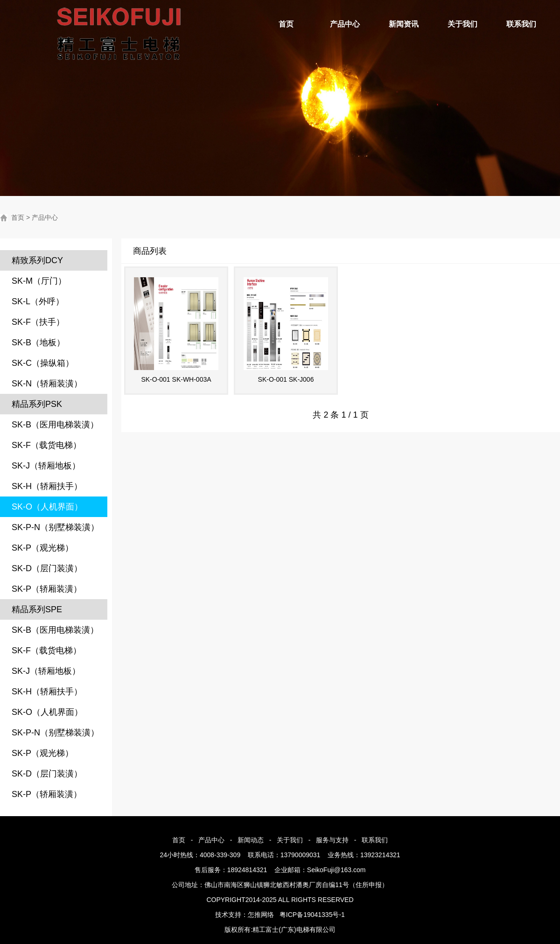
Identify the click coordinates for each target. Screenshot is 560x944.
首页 (286, 24)
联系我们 (521, 24)
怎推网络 (261, 915)
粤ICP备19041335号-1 (312, 915)
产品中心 (345, 24)
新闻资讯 (404, 24)
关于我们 (462, 24)
